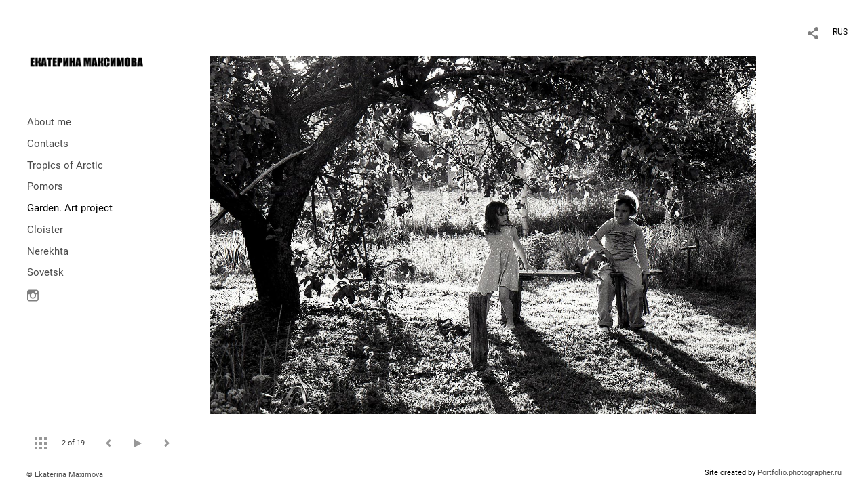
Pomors (45, 186)
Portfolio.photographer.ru (800, 473)
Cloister (45, 230)
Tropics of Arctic (65, 165)
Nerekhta (48, 251)
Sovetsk (45, 272)
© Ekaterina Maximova (65, 475)
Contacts (48, 144)
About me (49, 122)
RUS (840, 32)
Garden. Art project (70, 208)
